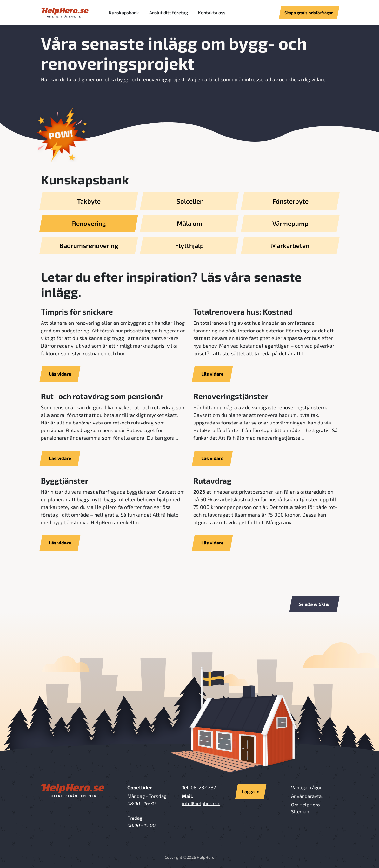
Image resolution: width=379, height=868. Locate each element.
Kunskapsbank (124, 13)
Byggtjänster (65, 481)
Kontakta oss (212, 13)
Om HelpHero (306, 805)
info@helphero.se (201, 803)
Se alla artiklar (315, 604)
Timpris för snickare (77, 312)
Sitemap (300, 811)
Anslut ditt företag (169, 13)
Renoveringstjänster (231, 396)
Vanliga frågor (306, 787)
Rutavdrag (212, 481)
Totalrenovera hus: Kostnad (243, 312)
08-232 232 (203, 787)
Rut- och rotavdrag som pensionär (102, 396)
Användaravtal (307, 796)
